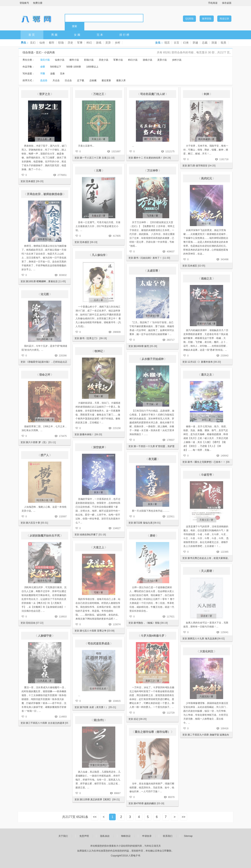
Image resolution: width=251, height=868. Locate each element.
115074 (117, 624)
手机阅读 (213, 3)
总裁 (205, 43)
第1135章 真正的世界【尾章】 (96, 800)
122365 (225, 552)
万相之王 (99, 94)
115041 (225, 632)
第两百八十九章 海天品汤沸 (202, 639)
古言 (176, 43)
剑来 (206, 94)
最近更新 (106, 80)
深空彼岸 (99, 447)
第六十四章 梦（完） (37, 442)
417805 (117, 236)
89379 (171, 797)
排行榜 (125, 35)
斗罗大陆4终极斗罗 (153, 636)
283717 (171, 340)
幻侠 (186, 43)
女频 (77, 35)
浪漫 (214, 43)
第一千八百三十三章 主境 (93, 158)
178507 (171, 440)
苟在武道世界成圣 (99, 643)
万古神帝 (153, 171)
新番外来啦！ (87, 434)
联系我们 (168, 836)
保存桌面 (227, 3)
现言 (167, 43)
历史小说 (104, 60)
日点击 (68, 80)
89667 (117, 793)
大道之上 (99, 547)
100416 (225, 728)
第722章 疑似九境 (143, 523)
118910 (63, 617)
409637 (171, 252)
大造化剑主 (206, 651)
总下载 (81, 80)
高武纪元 (206, 178)
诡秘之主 (206, 278)
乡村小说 (177, 60)
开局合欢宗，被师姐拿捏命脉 (45, 194)
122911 (171, 517)
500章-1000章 (74, 67)
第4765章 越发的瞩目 (145, 803)
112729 (171, 713)
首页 (32, 35)
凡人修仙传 (99, 255)
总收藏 (93, 80)
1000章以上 (92, 67)
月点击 (56, 80)
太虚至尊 (153, 271)
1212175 (170, 152)
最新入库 (121, 80)
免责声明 (84, 836)
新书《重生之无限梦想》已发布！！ (206, 462)
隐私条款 (105, 836)
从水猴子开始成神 (153, 359)
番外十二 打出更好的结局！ (148, 158)
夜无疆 (153, 459)
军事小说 (118, 60)
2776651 (62, 175)
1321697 (116, 152)
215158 (117, 428)
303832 (63, 275)
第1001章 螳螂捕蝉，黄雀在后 (42, 281)
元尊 (99, 171)
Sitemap (188, 836)
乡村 (117, 43)
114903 (63, 717)
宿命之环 (45, 375)
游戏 (99, 43)
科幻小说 (133, 60)
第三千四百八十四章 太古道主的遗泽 (45, 723)
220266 (63, 356)
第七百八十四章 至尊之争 (93, 631)
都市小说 (74, 60)
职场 (61, 43)
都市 (52, 43)
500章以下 (56, 67)
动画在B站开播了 (89, 535)
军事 (80, 43)
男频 (55, 35)
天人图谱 (206, 571)
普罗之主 (45, 94)
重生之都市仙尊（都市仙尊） (153, 732)
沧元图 (45, 294)
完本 (100, 35)
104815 (117, 701)
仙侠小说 (60, 60)
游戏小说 (147, 60)
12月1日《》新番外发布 (200, 362)
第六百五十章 (33, 523)
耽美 (224, 43)
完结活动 (31, 623)
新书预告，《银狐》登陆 (147, 623)
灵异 (108, 43)
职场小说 (89, 60)
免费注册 (38, 3)
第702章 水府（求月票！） (94, 707)
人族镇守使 (45, 636)
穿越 (195, 43)
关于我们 (63, 836)
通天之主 (206, 375)
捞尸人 (45, 455)
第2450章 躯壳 (141, 346)
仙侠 (42, 43)
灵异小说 (162, 60)
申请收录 (147, 836)
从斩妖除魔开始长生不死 (45, 536)
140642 (225, 456)
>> (183, 817)
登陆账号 (24, 3)
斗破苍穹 (206, 475)
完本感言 (31, 181)
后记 (136, 719)
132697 (63, 517)
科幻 (89, 43)
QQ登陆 (190, 19)
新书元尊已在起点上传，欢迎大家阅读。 (209, 558)
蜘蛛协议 (126, 836)
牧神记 (99, 351)
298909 (117, 332)
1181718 (224, 159)
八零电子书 (36, 18)
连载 (53, 74)
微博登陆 (207, 19)
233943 (225, 356)
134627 (117, 528)
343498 (225, 259)
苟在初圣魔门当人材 (153, 94)
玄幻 (33, 43)
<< (95, 817)
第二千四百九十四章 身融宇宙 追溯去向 (208, 735)
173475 (63, 436)
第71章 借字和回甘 (198, 166)
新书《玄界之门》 (89, 338)
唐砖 (153, 536)
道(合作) (99, 720)
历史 (70, 43)
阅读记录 (224, 19)
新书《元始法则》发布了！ (148, 258)
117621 (171, 617)
